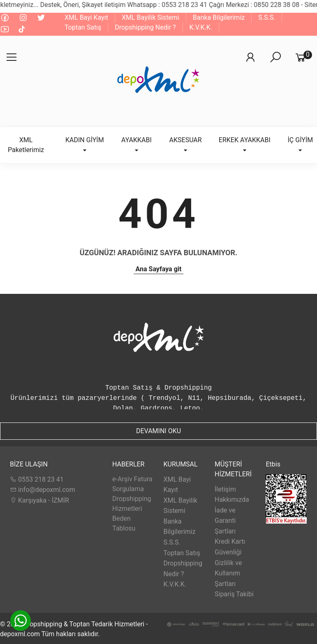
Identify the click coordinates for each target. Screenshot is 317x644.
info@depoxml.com (43, 490)
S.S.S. (267, 17)
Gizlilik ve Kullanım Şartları (228, 573)
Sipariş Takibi (234, 594)
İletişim (225, 489)
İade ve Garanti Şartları (225, 521)
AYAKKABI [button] (137, 144)
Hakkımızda (232, 500)
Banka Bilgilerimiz (219, 17)
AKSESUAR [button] (186, 144)
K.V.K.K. (201, 27)
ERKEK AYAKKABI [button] (245, 144)
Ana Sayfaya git (159, 269)
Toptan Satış (83, 27)
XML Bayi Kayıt (86, 17)
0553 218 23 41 (37, 479)
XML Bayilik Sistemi (150, 17)
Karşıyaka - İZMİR (39, 500)
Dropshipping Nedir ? (145, 27)
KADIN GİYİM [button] (85, 144)
